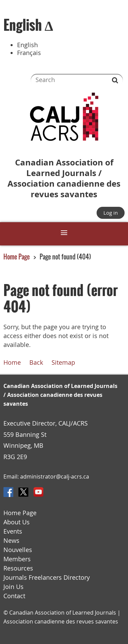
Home (12, 363)
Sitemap (63, 363)
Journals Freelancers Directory (47, 578)
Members (17, 559)
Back (36, 363)
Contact (14, 596)
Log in (111, 213)
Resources (18, 568)
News (11, 541)
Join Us (13, 587)
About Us (17, 522)
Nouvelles (18, 550)
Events (13, 531)
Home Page (17, 257)
